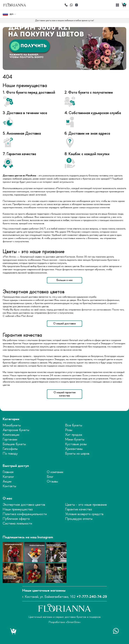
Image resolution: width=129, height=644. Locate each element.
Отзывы (52, 482)
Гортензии (10, 440)
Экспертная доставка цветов (24, 505)
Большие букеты (14, 444)
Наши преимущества (18, 509)
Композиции (11, 435)
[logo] (15, 5)
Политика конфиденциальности (25, 514)
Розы (69, 430)
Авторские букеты (16, 430)
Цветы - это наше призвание (86, 505)
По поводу (10, 454)
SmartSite (73, 622)
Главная (8, 472)
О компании (55, 472)
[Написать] (71, 5)
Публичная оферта (16, 519)
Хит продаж (74, 435)
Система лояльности (17, 524)
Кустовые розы (76, 444)
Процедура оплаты (79, 519)
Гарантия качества (79, 509)
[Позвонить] (66, 5)
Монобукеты (12, 425)
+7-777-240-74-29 (92, 597)
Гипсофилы (10, 449)
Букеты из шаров (77, 454)
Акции (7, 482)
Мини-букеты (75, 440)
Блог (50, 477)
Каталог (8, 477)
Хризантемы (74, 449)
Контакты (9, 486)
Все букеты (74, 425)
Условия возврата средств (84, 514)
